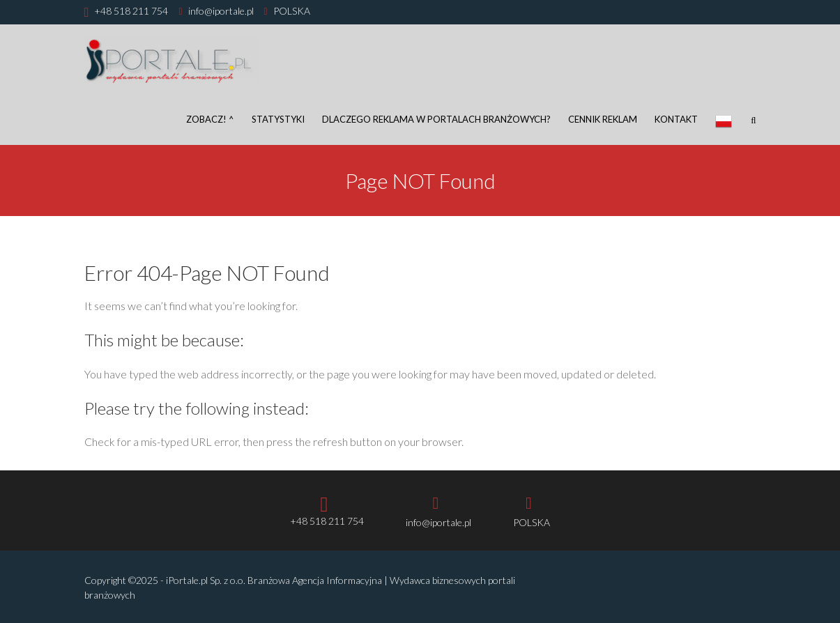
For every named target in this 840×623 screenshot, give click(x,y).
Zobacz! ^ (210, 119)
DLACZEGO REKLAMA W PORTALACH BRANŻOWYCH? (436, 119)
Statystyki (278, 119)
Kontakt (676, 119)
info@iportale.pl (221, 11)
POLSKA (292, 11)
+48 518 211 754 (131, 11)
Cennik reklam (603, 119)
